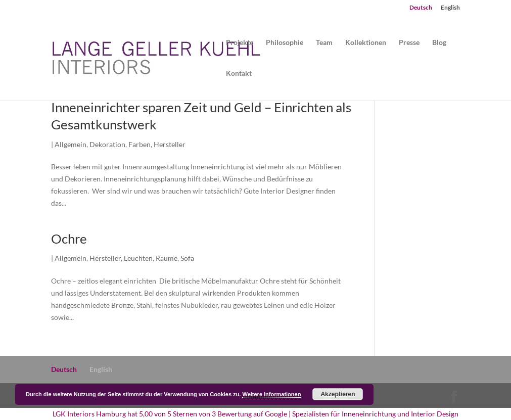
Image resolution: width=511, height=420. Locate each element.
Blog (439, 43)
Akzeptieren (338, 394)
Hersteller (170, 144)
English (450, 8)
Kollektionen (366, 43)
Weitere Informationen (271, 394)
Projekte (240, 43)
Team (324, 43)
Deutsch (421, 8)
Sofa (187, 258)
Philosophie (285, 43)
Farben (140, 144)
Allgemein (71, 144)
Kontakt (239, 74)
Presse (409, 43)
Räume (167, 258)
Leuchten (138, 258)
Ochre (69, 239)
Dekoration (107, 144)
